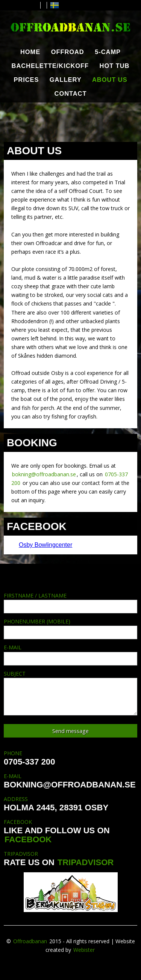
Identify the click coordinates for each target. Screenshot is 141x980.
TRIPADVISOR (86, 862)
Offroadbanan (30, 941)
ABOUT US (110, 80)
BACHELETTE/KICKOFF (50, 66)
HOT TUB (115, 66)
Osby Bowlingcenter (45, 545)
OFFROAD (68, 52)
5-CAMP (108, 52)
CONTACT (71, 93)
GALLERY (66, 80)
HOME (30, 52)
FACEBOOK (28, 839)
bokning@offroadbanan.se (44, 474)
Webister (84, 950)
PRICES (26, 80)
